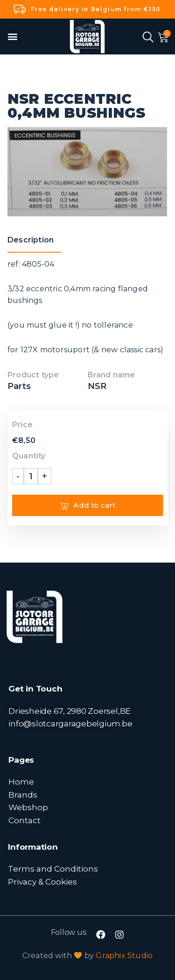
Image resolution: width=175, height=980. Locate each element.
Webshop (28, 807)
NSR (97, 386)
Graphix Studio (124, 956)
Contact (24, 820)
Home (21, 782)
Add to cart (87, 505)
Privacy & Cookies (42, 882)
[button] (12, 37)
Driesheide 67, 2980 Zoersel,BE (70, 711)
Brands (23, 795)
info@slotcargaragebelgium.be (70, 723)
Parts (19, 386)
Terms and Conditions (53, 869)
